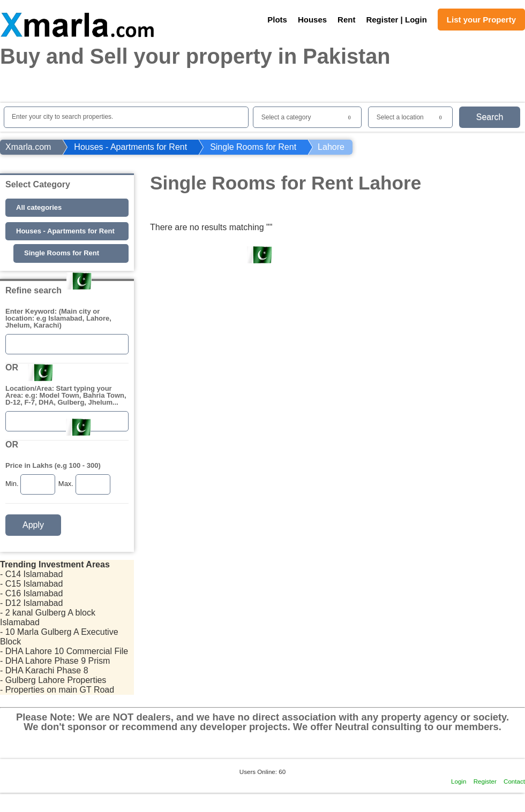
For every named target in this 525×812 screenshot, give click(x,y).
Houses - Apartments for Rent (65, 231)
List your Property (481, 20)
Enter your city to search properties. (62, 117)
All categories (39, 207)
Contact (514, 781)
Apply (33, 525)
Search (490, 117)
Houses (312, 20)
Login (459, 781)
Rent (346, 20)
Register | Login (396, 20)
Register (485, 781)
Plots (277, 20)
